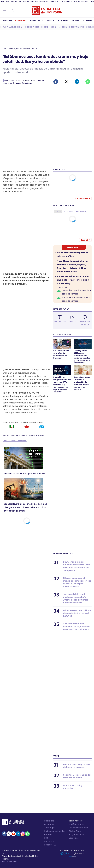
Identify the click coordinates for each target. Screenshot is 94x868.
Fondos (72, 322)
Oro (61, 1)
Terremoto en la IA (51, 1)
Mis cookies (74, 838)
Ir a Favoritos (82, 199)
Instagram (23, 834)
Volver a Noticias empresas (15, 440)
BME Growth (81, 211)
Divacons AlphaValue (23, 83)
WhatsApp (27, 834)
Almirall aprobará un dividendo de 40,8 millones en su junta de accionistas (77, 627)
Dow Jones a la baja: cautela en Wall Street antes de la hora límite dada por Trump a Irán (77, 566)
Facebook (56, 82)
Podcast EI (49, 841)
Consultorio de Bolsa (85, 323)
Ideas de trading (63, 287)
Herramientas (61, 309)
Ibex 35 (18, 1)
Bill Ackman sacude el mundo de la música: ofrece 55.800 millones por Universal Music (77, 582)
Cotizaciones (60, 322)
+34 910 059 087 (9, 862)
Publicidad (49, 821)
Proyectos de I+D (77, 835)
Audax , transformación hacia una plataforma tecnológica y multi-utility (73, 280)
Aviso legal (49, 828)
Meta (87, 1)
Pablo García (29, 81)
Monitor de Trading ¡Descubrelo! (73, 787)
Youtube (13, 834)
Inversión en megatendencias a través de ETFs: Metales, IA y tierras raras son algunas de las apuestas (62, 384)
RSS (46, 838)
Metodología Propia (78, 828)
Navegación (4, 11)
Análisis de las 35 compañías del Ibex (24, 474)
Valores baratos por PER (74, 1)
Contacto (49, 824)
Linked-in (77, 82)
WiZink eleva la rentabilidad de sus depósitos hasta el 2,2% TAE (77, 613)
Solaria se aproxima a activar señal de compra (76, 299)
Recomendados (62, 334)
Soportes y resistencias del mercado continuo (77, 776)
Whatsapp (88, 82)
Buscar (12, 11)
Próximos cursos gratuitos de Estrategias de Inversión (61, 354)
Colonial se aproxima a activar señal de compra (76, 292)
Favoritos (59, 169)
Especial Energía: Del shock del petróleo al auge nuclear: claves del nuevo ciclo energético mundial (25, 507)
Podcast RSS (50, 845)
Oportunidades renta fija (32, 1)
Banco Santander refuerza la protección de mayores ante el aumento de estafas (82, 383)
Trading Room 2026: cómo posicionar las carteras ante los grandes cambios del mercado (82, 357)
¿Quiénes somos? (77, 824)
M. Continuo (68, 211)
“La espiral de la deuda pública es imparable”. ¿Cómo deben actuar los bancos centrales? (76, 598)
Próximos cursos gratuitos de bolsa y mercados (76, 766)
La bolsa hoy (8, 1)
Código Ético (75, 831)
